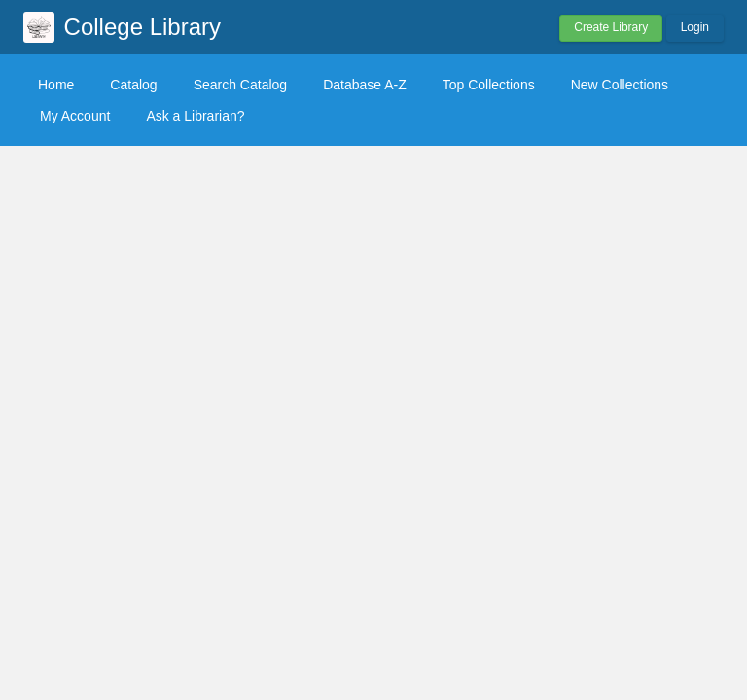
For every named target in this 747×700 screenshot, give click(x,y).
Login (695, 27)
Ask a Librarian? (195, 116)
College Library (142, 27)
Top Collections (489, 85)
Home (56, 85)
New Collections (620, 85)
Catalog (133, 85)
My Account (75, 116)
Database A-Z (365, 85)
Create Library (611, 27)
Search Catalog (241, 85)
